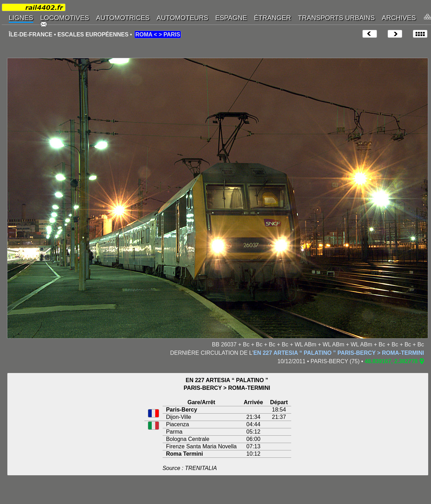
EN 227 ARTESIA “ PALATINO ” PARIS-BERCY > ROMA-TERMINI (339, 353)
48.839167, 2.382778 (391, 361)
